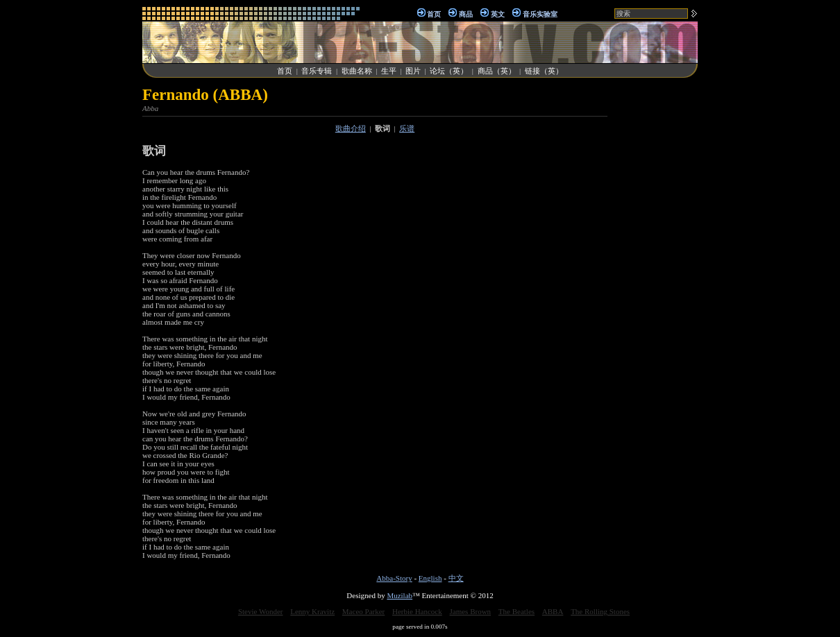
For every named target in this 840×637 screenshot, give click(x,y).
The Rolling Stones (600, 611)
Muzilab (400, 595)
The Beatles (516, 611)
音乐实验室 (540, 14)
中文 (456, 578)
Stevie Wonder (261, 611)
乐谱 (407, 128)
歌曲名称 (357, 71)
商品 (466, 14)
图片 (413, 71)
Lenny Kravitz (312, 611)
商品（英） (497, 71)
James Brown (471, 611)
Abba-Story (394, 578)
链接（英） (544, 71)
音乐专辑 (317, 71)
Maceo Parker (363, 611)
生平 (389, 71)
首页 (434, 14)
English (430, 578)
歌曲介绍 (351, 128)
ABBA (553, 611)
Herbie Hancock (417, 611)
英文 (498, 14)
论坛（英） (449, 71)
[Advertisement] (656, 294)
